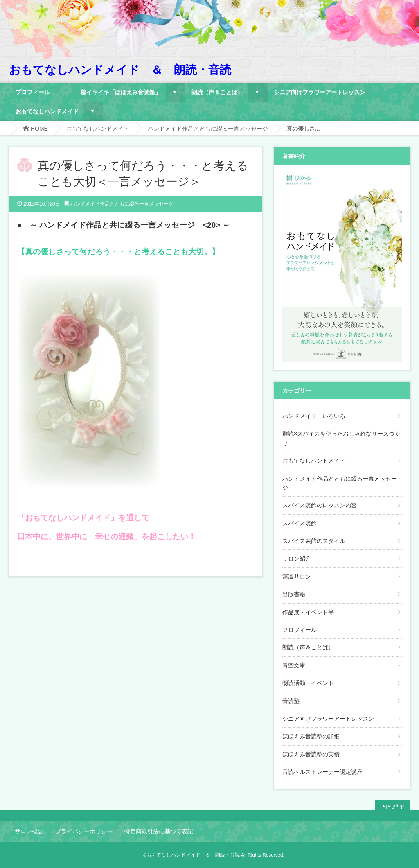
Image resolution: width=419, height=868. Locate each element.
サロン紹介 (297, 558)
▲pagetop (393, 806)
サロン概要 (29, 831)
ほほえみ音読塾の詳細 (311, 736)
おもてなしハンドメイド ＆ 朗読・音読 (120, 70)
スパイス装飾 (300, 523)
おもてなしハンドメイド (47, 111)
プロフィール (33, 92)
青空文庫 (294, 665)
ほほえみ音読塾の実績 (311, 754)
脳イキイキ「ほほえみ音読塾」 (121, 92)
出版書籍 (294, 594)
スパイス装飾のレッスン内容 (320, 505)
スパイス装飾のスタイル (314, 541)
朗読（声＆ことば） (217, 92)
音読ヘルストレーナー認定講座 (322, 772)
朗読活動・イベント (308, 683)
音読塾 (291, 701)
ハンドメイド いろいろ (314, 416)
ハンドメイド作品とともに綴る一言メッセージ (208, 129)
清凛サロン (297, 576)
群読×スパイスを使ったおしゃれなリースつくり (341, 438)
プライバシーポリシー (84, 831)
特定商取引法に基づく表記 (159, 831)
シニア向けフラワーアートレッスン (320, 92)
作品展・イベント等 (308, 612)
